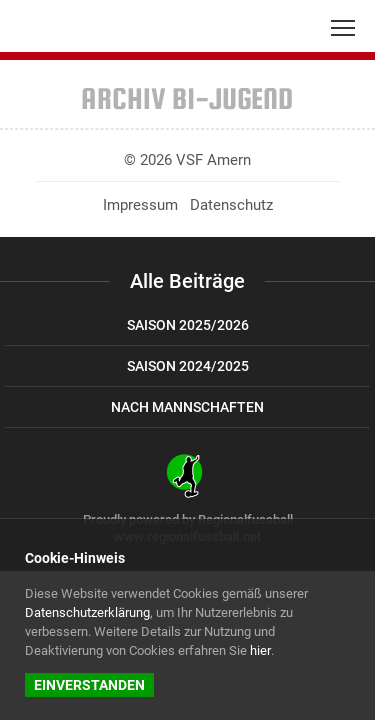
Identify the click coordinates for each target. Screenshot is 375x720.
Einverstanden (89, 685)
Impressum (140, 205)
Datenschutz (231, 205)
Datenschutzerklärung (87, 612)
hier (260, 650)
